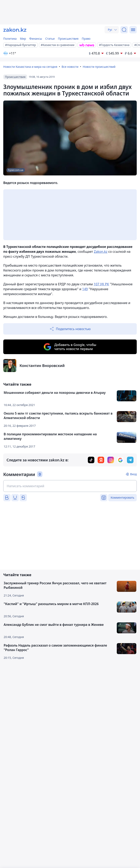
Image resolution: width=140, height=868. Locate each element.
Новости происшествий (99, 67)
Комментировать (122, 497)
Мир (23, 39)
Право (86, 39)
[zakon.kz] (15, 30)
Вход (133, 474)
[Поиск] (124, 30)
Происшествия (68, 39)
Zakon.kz (101, 252)
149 (85, 289)
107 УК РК (101, 284)
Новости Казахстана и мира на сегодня (30, 67)
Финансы (36, 39)
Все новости (70, 67)
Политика (10, 39)
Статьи (50, 39)
